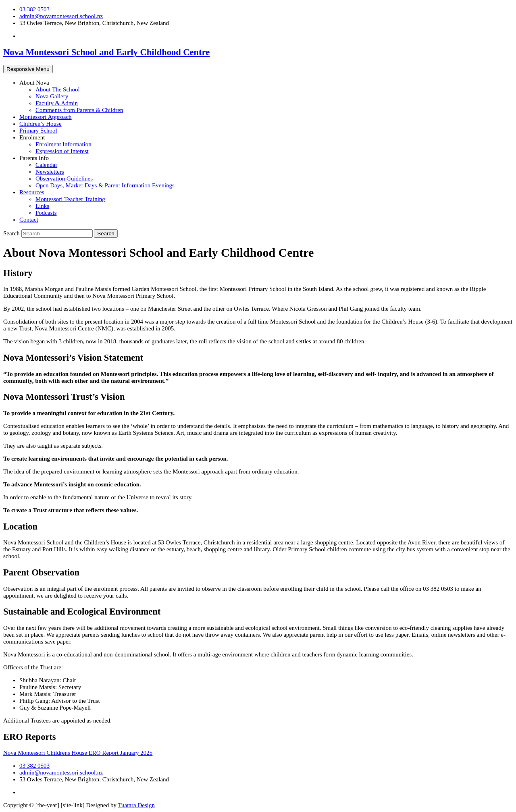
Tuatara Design (136, 805)
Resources (32, 192)
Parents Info (34, 158)
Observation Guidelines (64, 179)
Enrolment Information (63, 144)
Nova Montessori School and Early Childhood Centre (106, 52)
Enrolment (32, 137)
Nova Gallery (52, 96)
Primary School (38, 131)
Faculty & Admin (57, 103)
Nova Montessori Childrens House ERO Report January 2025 (78, 753)
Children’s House (41, 124)
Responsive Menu (28, 69)
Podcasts (46, 213)
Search (12, 233)
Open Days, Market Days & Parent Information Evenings (105, 185)
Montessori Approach (46, 117)
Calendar (46, 165)
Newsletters (50, 172)
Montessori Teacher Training (70, 199)
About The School (58, 89)
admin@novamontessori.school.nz (61, 16)
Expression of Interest (62, 151)
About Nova (34, 83)
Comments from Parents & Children (79, 110)
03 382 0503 (34, 9)
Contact (29, 220)
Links (42, 206)
